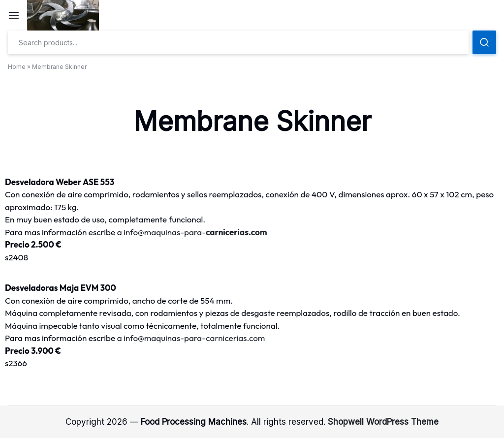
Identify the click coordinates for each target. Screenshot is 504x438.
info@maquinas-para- (195, 232)
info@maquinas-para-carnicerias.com (194, 338)
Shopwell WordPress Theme (383, 422)
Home (17, 67)
